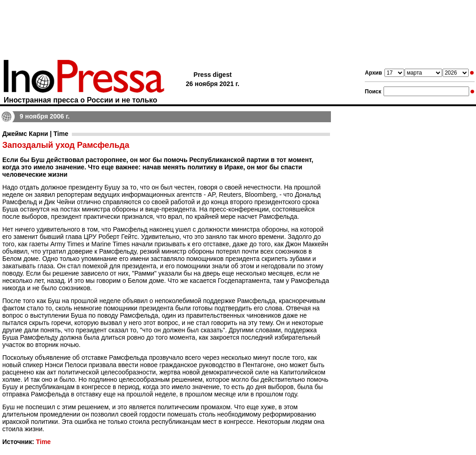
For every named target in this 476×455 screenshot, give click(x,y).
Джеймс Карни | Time (35, 134)
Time (43, 442)
